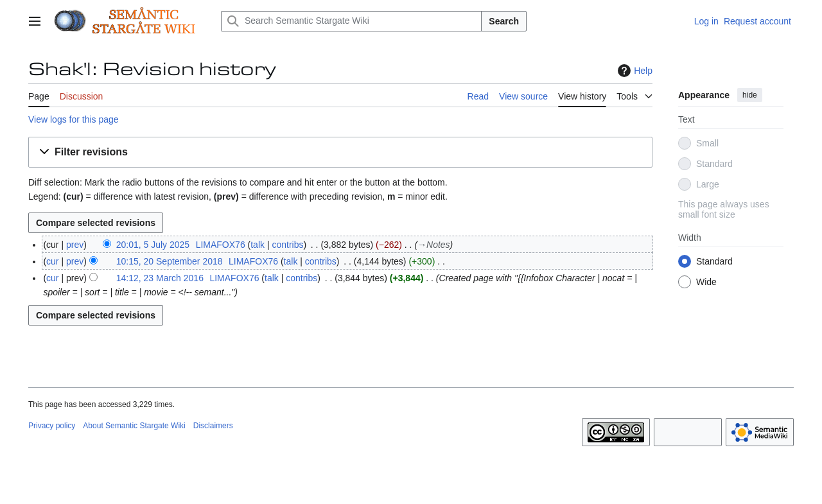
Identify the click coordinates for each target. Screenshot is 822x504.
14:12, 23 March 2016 (160, 278)
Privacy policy (52, 426)
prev (75, 245)
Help (634, 71)
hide (750, 95)
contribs (287, 245)
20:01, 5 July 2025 (153, 245)
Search (504, 21)
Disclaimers (213, 426)
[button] (340, 152)
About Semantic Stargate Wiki (134, 426)
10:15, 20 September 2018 (170, 261)
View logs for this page (74, 119)
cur (52, 261)
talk (258, 245)
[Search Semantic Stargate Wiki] (351, 21)
